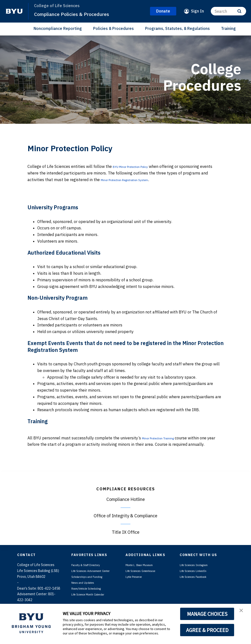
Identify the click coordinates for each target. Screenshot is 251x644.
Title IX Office (126, 532)
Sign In (197, 11)
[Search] (228, 11)
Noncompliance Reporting (58, 28)
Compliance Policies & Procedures (81, 14)
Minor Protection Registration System (135, 180)
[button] (243, 613)
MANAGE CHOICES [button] (207, 614)
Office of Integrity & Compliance (125, 516)
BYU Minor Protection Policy (138, 166)
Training (228, 28)
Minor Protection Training (165, 438)
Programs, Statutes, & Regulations (177, 28)
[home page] (14, 11)
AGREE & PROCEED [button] (207, 630)
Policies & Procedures (113, 28)
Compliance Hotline (126, 499)
